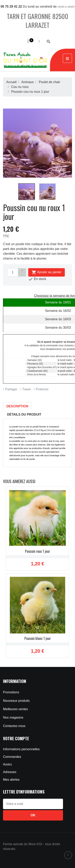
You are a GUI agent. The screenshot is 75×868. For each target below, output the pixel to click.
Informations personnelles (21, 749)
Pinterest (41, 389)
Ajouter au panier (46, 272)
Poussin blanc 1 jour (38, 638)
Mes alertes (11, 780)
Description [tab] (17, 406)
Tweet (25, 389)
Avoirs (7, 764)
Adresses (10, 772)
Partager (10, 389)
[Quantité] (13, 272)
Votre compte (16, 738)
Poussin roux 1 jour (37, 551)
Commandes (12, 757)
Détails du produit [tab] (24, 414)
